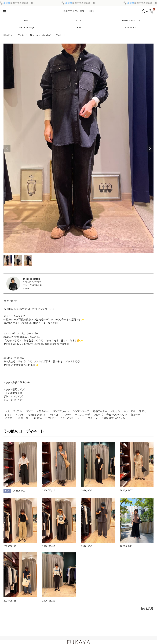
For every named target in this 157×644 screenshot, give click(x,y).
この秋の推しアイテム (113, 418)
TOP (26, 20)
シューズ (98, 415)
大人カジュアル (13, 411)
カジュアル (130, 411)
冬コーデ (93, 418)
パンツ (29, 411)
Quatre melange (26, 27)
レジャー (67, 415)
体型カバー (43, 411)
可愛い (38, 418)
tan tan (79, 20)
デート (81, 418)
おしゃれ (116, 411)
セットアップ (67, 418)
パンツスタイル (61, 411)
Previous (7, 148)
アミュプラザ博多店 (32, 285)
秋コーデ (135, 415)
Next (150, 148)
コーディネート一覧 (23, 35)
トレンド (20, 415)
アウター (10, 418)
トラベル (54, 415)
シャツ (8, 415)
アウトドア (51, 418)
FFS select (131, 27)
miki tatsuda (32, 279)
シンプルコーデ (81, 411)
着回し (143, 411)
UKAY (79, 27)
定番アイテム (100, 411)
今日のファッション (116, 415)
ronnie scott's (37, 415)
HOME (7, 35)
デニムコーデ (82, 415)
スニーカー (24, 418)
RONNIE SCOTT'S (131, 20)
